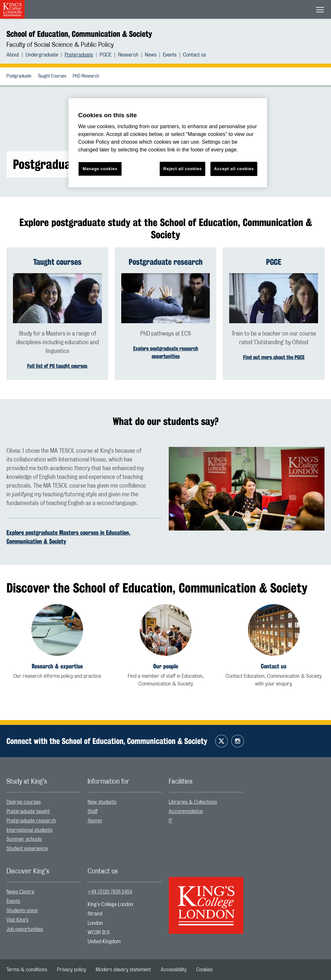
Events (170, 55)
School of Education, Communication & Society (79, 34)
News (151, 55)
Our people (166, 666)
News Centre (20, 892)
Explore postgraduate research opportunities (166, 352)
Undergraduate (42, 55)
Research (128, 55)
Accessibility (174, 970)
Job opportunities (25, 929)
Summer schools (24, 839)
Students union (22, 911)
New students (102, 802)
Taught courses (57, 262)
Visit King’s (17, 920)
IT (171, 821)
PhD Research (86, 76)
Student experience (27, 849)
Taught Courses (52, 76)
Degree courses (24, 802)
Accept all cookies (234, 169)
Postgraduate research (166, 262)
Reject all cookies (182, 169)
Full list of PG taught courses (57, 366)
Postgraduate (79, 55)
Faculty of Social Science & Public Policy (60, 45)
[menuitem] (16, 55)
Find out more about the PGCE (274, 357)
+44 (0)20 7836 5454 (110, 892)
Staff (93, 811)
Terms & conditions (27, 970)
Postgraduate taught (28, 811)
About (13, 55)
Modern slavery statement (123, 970)
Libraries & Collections (193, 802)
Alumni (95, 821)
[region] (168, 143)
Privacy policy (71, 970)
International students (29, 830)
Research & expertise (57, 666)
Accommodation (186, 811)
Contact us (194, 55)
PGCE (106, 55)
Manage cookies (100, 169)
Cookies (204, 970)
